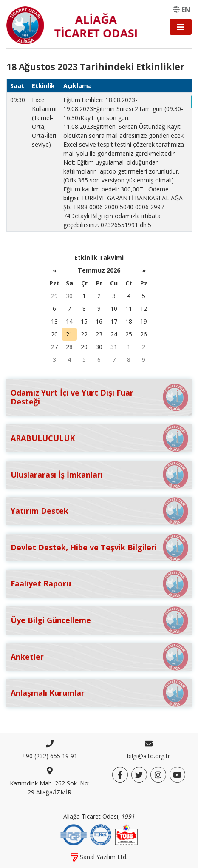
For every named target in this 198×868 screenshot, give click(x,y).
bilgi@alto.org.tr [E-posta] (148, 756)
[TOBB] (126, 834)
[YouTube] (177, 775)
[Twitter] (139, 775)
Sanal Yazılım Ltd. (99, 857)
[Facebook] (120, 775)
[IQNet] (101, 834)
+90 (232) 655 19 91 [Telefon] (50, 756)
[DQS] (74, 834)
